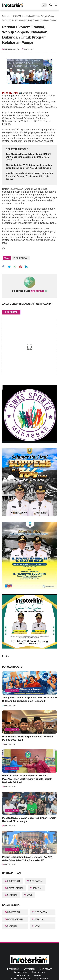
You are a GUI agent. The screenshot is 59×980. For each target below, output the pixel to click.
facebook (14, 969)
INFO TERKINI (14, 881)
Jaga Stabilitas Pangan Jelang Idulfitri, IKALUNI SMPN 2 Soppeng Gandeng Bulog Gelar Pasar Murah (28, 157)
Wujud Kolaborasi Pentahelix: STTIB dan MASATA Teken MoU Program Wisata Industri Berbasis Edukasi (29, 176)
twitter (31, 969)
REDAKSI (38, 976)
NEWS (30, 895)
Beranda (6, 16)
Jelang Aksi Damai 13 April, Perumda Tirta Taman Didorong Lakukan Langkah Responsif (29, 699)
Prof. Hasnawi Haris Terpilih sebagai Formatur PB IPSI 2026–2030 (28, 738)
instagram (40, 972)
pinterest (22, 972)
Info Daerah (12, 690)
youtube (24, 976)
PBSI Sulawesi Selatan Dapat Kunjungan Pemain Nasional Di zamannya (29, 820)
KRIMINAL (37, 888)
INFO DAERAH (18, 16)
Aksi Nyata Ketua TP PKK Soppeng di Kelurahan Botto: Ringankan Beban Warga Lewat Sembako (29, 167)
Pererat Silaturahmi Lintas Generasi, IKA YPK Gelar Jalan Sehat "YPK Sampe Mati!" (27, 859)
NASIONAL (12, 895)
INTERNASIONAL (15, 888)
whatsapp (47, 969)
